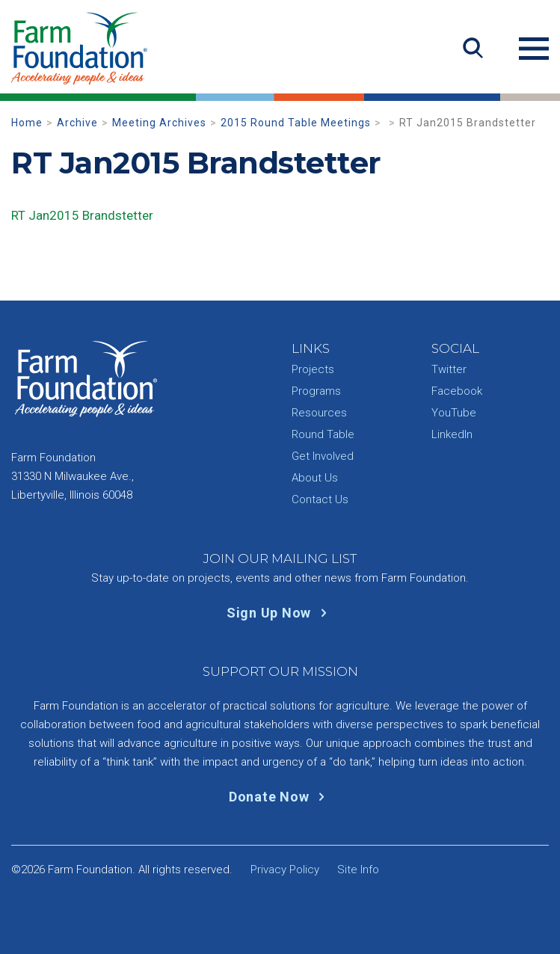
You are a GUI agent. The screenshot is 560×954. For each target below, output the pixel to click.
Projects (313, 369)
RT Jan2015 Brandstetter (82, 215)
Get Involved (323, 456)
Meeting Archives (159, 123)
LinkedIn (452, 434)
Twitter (449, 369)
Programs (316, 391)
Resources (319, 413)
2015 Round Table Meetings (296, 123)
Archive (77, 123)
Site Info (358, 870)
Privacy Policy (285, 870)
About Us (315, 478)
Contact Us (320, 499)
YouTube (454, 413)
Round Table (323, 434)
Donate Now (280, 797)
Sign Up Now (280, 613)
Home (27, 123)
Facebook (457, 391)
